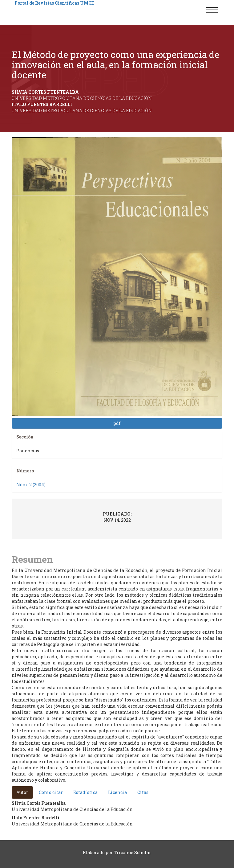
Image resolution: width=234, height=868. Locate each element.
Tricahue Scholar (133, 852)
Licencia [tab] (117, 792)
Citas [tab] (143, 792)
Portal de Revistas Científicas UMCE (54, 3)
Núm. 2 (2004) (31, 485)
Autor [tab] (22, 792)
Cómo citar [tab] (51, 792)
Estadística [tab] (85, 792)
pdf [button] (117, 423)
